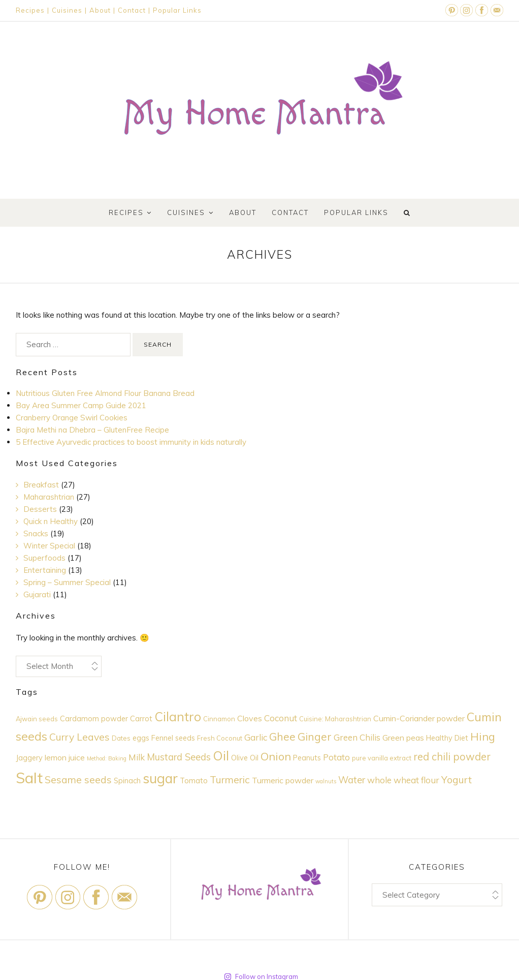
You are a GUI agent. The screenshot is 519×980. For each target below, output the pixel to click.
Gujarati (37, 594)
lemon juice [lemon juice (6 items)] (65, 757)
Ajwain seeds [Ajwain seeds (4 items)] (37, 719)
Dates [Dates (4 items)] (121, 738)
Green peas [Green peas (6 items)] (403, 738)
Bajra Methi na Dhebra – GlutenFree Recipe (92, 430)
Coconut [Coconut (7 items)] (281, 718)
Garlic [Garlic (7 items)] (256, 737)
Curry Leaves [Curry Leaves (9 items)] (79, 737)
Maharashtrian (49, 497)
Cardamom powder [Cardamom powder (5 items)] (94, 718)
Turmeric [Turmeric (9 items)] (230, 780)
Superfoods (44, 558)
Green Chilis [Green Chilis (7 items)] (357, 737)
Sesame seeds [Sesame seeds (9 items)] (78, 780)
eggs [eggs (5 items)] (141, 738)
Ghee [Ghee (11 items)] (282, 737)
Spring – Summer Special (67, 582)
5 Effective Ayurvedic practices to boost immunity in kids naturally (131, 442)
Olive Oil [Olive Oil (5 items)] (245, 758)
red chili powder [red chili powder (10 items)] (452, 757)
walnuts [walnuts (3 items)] (326, 781)
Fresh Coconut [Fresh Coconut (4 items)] (220, 738)
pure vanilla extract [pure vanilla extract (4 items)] (382, 758)
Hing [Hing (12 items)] (483, 736)
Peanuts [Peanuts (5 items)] (307, 758)
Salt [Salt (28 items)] (29, 778)
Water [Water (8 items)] (352, 780)
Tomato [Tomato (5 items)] (194, 780)
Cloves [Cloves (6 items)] (250, 718)
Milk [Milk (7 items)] (137, 757)
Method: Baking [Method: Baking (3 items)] (107, 758)
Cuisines (67, 10)
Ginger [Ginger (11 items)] (315, 737)
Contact (132, 10)
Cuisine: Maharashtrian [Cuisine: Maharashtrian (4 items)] (335, 719)
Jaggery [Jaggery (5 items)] (29, 758)
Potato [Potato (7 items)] (336, 757)
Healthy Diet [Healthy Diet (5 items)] (447, 738)
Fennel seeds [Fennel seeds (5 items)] (173, 738)
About (100, 10)
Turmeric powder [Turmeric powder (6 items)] (283, 780)
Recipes (30, 10)
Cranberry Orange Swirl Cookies (72, 418)
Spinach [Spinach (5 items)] (127, 780)
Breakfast (41, 485)
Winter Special (49, 546)
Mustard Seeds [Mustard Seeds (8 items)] (179, 757)
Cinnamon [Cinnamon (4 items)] (219, 719)
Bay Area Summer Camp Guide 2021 (81, 405)
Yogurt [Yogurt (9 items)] (457, 780)
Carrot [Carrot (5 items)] (141, 718)
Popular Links (177, 10)
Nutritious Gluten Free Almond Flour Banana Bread (105, 393)
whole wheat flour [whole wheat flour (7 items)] (403, 780)
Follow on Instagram (261, 966)
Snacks (36, 533)
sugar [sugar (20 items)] (160, 778)
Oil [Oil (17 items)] (221, 756)
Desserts (40, 509)
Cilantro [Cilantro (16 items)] (178, 717)
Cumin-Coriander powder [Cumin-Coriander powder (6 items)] (419, 718)
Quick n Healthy (51, 521)
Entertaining (45, 570)
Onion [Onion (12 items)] (276, 756)
